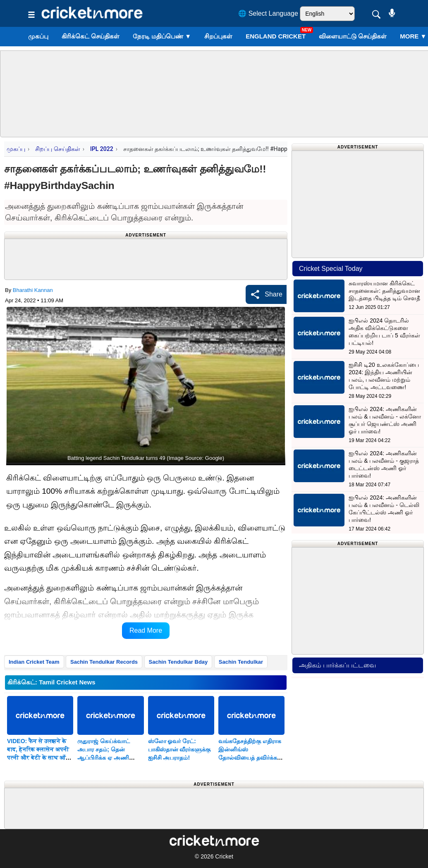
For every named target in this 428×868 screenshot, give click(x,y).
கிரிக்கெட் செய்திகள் (91, 36)
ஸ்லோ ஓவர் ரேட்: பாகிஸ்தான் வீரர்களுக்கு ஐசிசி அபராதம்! (179, 749)
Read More (146, 630)
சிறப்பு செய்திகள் (57, 149)
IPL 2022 (102, 149)
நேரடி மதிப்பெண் (162, 36)
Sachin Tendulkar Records (104, 662)
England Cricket (276, 36)
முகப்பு (38, 36)
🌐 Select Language (268, 13)
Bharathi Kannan (33, 290)
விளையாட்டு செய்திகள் (353, 36)
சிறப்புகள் (218, 36)
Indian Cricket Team (34, 662)
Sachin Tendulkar (241, 662)
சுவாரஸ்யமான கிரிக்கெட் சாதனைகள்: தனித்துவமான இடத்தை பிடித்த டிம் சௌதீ (384, 291)
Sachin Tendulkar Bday (178, 662)
